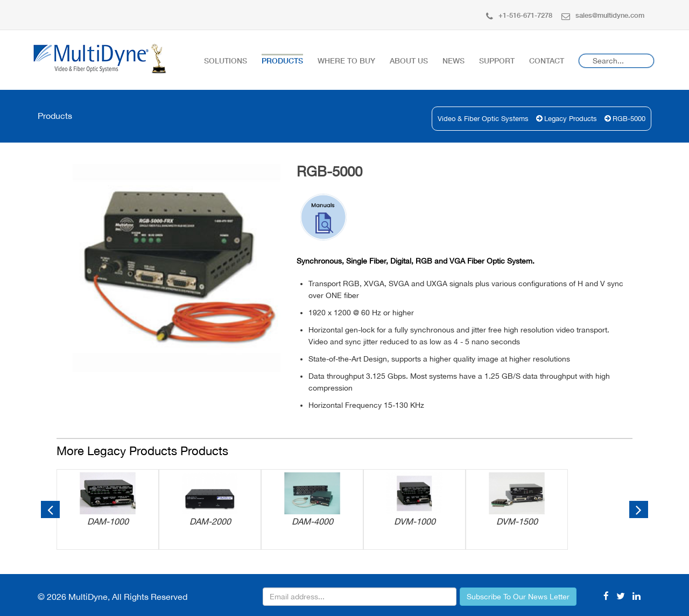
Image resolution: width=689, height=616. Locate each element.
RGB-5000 (629, 119)
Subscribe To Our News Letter (518, 597)
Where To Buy (346, 61)
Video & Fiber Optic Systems (483, 119)
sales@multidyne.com (603, 15)
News (454, 61)
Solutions (226, 61)
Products (282, 61)
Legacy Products (571, 119)
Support (497, 61)
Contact (547, 61)
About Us (409, 61)
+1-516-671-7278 (519, 15)
